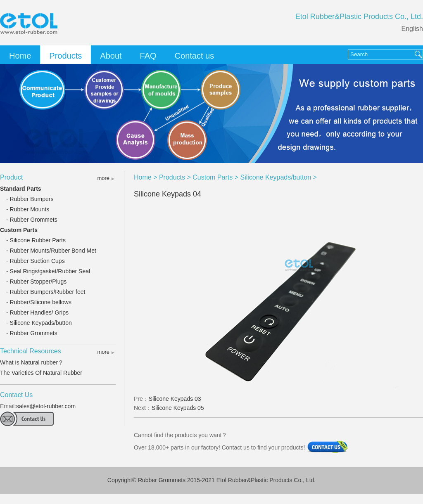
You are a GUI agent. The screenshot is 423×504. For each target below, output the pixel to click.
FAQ (148, 56)
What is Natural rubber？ (32, 362)
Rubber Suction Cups (37, 261)
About (111, 56)
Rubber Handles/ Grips (39, 312)
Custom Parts (19, 230)
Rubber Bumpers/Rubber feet (48, 292)
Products (65, 56)
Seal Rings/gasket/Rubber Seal (50, 271)
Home (20, 56)
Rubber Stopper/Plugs (38, 282)
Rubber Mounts (30, 209)
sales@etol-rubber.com (46, 406)
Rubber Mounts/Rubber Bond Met (53, 251)
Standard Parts (21, 189)
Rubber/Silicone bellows (41, 302)
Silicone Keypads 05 (178, 408)
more (103, 178)
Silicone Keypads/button (41, 323)
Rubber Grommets (34, 220)
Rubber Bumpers (32, 199)
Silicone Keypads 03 (175, 399)
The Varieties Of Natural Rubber (41, 373)
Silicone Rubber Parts (38, 240)
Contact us (195, 56)
